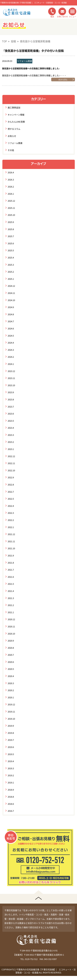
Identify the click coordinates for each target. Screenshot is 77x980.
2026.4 (11, 172)
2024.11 (11, 293)
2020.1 (11, 697)
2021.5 (11, 584)
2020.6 (11, 662)
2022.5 (11, 499)
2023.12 (11, 371)
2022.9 (11, 477)
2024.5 (11, 336)
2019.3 (11, 768)
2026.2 (11, 187)
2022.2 (11, 520)
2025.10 (11, 215)
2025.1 (11, 279)
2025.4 (11, 258)
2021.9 (11, 556)
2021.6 (11, 577)
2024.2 (11, 357)
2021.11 (11, 541)
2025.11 (11, 208)
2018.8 (11, 797)
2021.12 (11, 534)
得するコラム (14, 129)
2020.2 (11, 690)
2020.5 (11, 669)
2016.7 (11, 811)
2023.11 (11, 378)
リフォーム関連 (25, 61)
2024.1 (11, 364)
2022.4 (11, 506)
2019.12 (11, 704)
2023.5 (11, 421)
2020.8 (11, 648)
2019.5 (11, 754)
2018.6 (11, 804)
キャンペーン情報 (16, 115)
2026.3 (11, 180)
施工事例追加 (14, 108)
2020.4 (11, 676)
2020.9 (11, 641)
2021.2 (11, 605)
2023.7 (11, 407)
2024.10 (11, 300)
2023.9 (11, 392)
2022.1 (11, 527)
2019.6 (11, 747)
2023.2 (11, 442)
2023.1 (11, 449)
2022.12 (11, 456)
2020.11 (11, 627)
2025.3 (11, 265)
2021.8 (11, 563)
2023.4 (11, 428)
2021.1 (11, 612)
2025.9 (11, 222)
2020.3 (11, 683)
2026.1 (11, 194)
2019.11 (11, 712)
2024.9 (11, 307)
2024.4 (11, 343)
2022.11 (11, 463)
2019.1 (11, 783)
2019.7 (11, 740)
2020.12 (11, 619)
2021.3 (11, 598)
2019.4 (11, 761)
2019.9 (11, 726)
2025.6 (11, 243)
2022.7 (11, 492)
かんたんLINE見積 (16, 122)
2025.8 (11, 229)
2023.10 (11, 385)
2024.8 (11, 314)
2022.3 (11, 513)
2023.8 (11, 399)
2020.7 (11, 655)
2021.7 (11, 570)
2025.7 (11, 236)
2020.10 (11, 634)
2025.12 (11, 201)
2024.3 (11, 350)
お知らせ (12, 136)
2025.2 (11, 272)
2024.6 (11, 329)
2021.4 (11, 591)
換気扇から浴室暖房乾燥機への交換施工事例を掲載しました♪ (31, 68)
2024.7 (11, 321)
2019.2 (11, 775)
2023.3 (11, 435)
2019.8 (11, 733)
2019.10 (11, 719)
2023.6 (11, 414)
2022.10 (11, 470)
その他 (11, 150)
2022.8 (11, 485)
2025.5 (11, 250)
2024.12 (11, 286)
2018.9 (11, 790)
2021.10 (11, 548)
